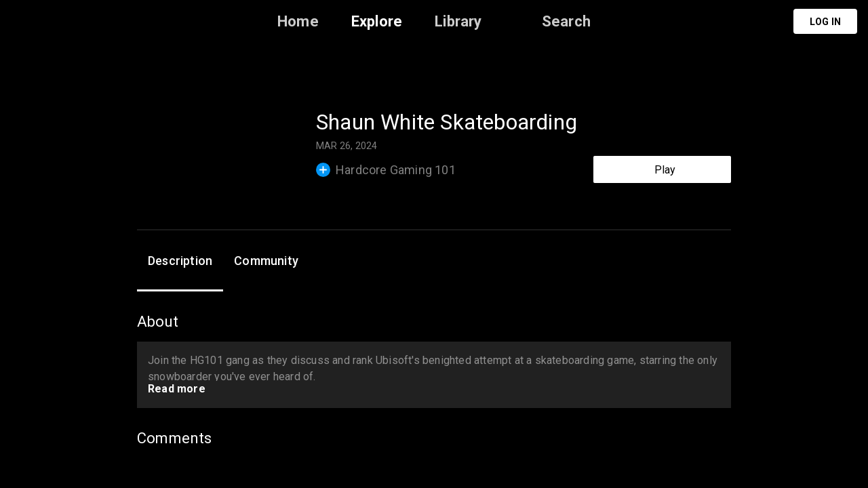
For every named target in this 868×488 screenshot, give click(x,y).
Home (298, 21)
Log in (825, 22)
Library (458, 21)
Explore (377, 21)
